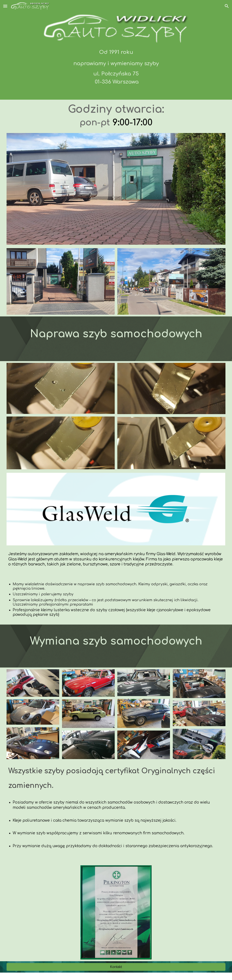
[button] (5, 6)
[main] (116, 66)
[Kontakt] (116, 967)
